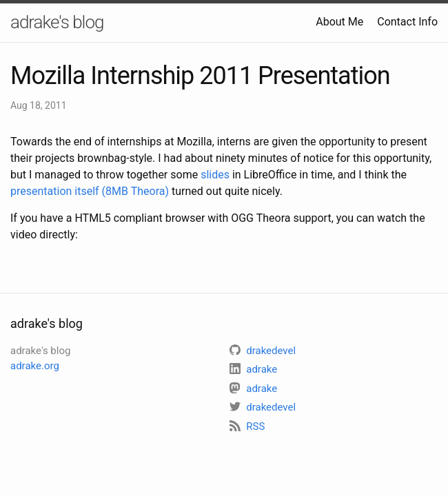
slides (215, 175)
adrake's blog (57, 22)
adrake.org (35, 366)
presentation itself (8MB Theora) (90, 191)
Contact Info (407, 22)
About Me (339, 22)
